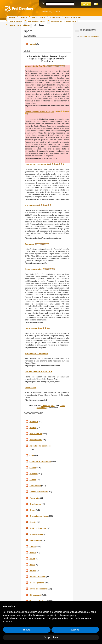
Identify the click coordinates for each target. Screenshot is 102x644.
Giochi (32, 510)
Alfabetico (46, 406)
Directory (34, 474)
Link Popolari (73, 18)
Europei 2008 (31, 205)
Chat (32, 455)
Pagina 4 (42, 59)
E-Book (33, 480)
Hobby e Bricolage (38, 528)
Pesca (32, 565)
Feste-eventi (35, 486)
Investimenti (35, 540)
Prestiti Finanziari (37, 577)
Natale (32, 559)
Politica (33, 571)
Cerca (23, 18)
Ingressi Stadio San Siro (36, 66)
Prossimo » (47, 61)
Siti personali (35, 595)
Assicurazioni (36, 440)
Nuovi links (38, 18)
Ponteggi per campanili (90, 36)
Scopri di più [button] (51, 637)
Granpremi (29, 244)
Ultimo (61, 59)
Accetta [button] (75, 630)
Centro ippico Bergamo (35, 164)
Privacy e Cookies (19, 26)
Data (52, 406)
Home (12, 18)
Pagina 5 (51, 59)
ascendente (42, 408)
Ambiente (34, 422)
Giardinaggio (35, 504)
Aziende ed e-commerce (40, 446)
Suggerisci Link (37, 22)
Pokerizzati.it (30, 388)
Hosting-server (36, 534)
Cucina (33, 467)
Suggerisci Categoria (63, 22)
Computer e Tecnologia (40, 461)
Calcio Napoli (31, 328)
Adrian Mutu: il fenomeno (36, 354)
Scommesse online (33, 269)
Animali (33, 428)
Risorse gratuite (37, 583)
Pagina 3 (33, 59)
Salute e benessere (38, 589)
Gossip (33, 522)
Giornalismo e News (39, 516)
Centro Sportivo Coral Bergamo (40, 112)
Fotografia (34, 498)
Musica (33, 552)
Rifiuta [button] (27, 630)
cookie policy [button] (70, 615)
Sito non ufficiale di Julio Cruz (38, 372)
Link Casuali (16, 22)
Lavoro (33, 546)
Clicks (62, 406)
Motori (33, 44)
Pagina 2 (63, 56)
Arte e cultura (36, 434)
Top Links (55, 18)
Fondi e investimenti (39, 492)
